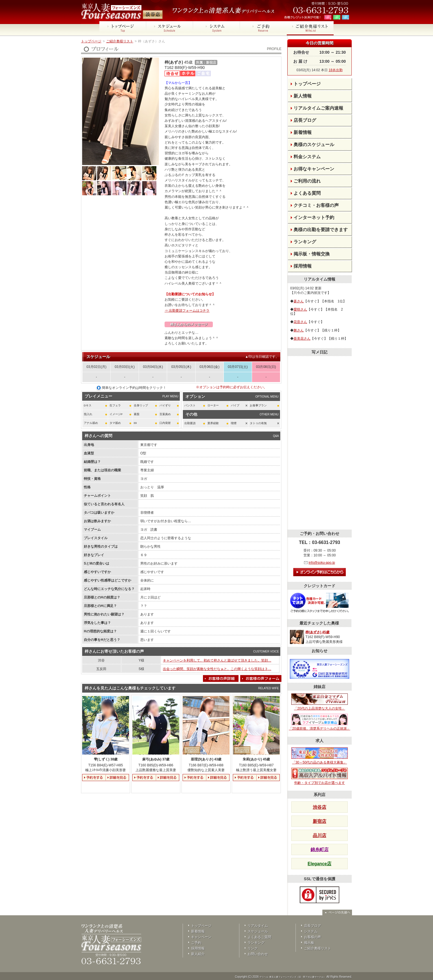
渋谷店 (320, 807)
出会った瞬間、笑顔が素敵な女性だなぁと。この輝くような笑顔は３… (217, 669)
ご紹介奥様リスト (120, 41)
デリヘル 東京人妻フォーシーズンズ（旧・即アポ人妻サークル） (292, 977)
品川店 (320, 835)
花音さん (300, 322)
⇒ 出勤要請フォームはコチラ (187, 311)
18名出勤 (335, 70)
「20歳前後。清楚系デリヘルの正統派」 (319, 722)
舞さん (299, 330)
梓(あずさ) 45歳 (317, 632)
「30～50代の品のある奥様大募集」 (320, 756)
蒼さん (299, 301)
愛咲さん (300, 309)
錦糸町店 (320, 850)
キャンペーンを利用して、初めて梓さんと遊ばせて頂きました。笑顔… (217, 660)
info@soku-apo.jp (322, 563)
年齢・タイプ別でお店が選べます (320, 776)
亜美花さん (302, 339)
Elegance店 (320, 864)
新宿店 (320, 821)
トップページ (91, 41)
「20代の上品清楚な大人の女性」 (320, 702)
